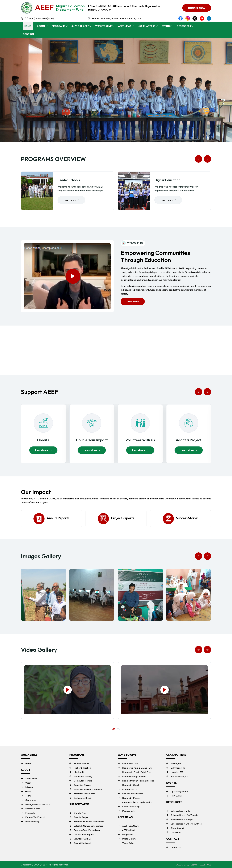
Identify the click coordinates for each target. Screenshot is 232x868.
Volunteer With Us (83, 839)
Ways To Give (103, 26)
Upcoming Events (179, 791)
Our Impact (31, 800)
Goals (28, 791)
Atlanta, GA (176, 763)
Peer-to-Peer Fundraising (87, 830)
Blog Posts (128, 834)
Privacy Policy (32, 821)
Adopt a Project (82, 817)
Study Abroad (177, 828)
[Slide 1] (111, 138)
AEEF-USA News (130, 826)
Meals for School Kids (84, 794)
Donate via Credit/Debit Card (137, 772)
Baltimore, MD (178, 768)
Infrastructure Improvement (88, 789)
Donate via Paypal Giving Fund (137, 768)
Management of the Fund (38, 804)
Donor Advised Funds (133, 794)
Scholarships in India (181, 811)
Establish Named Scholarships (88, 826)
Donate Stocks (129, 789)
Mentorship (80, 772)
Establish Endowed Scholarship (89, 821)
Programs (58, 26)
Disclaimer (176, 832)
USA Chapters (146, 26)
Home (28, 26)
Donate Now (80, 813)
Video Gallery (129, 843)
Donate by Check (131, 785)
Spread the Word (82, 843)
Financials (30, 813)
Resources (184, 26)
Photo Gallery (129, 839)
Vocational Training (83, 776)
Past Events (177, 796)
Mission (29, 787)
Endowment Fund (82, 798)
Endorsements (33, 809)
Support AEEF (80, 26)
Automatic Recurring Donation (137, 802)
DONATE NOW (197, 8)
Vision (28, 783)
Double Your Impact (84, 834)
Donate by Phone (131, 798)
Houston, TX (177, 772)
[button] (199, 159)
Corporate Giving (131, 806)
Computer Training (83, 781)
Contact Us (176, 847)
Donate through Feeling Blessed (138, 781)
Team (28, 796)
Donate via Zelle (130, 763)
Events (166, 26)
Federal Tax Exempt (35, 817)
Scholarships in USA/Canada (184, 815)
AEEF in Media (129, 830)
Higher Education (82, 768)
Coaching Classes (82, 785)
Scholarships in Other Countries (186, 824)
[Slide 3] (121, 138)
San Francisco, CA (179, 776)
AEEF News (125, 26)
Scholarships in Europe (182, 819)
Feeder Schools (82, 763)
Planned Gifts (129, 811)
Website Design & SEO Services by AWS (194, 865)
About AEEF (31, 778)
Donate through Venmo (134, 776)
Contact (28, 34)
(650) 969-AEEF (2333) (42, 18)
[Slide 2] (116, 138)
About (41, 26)
